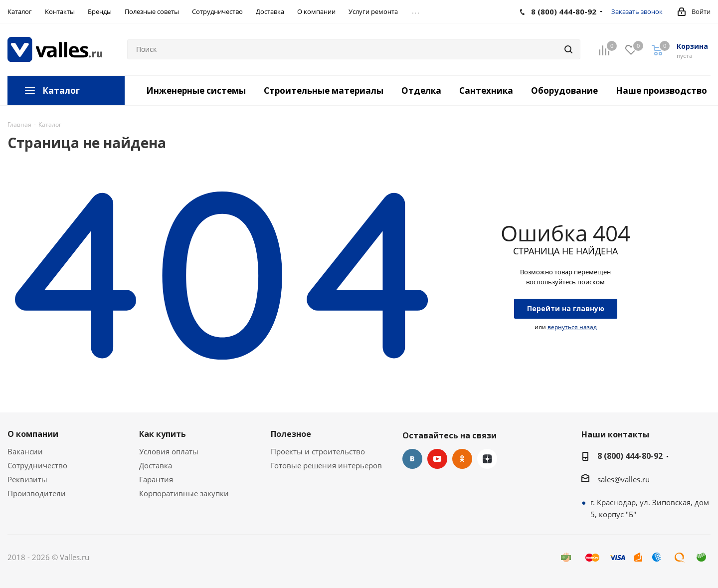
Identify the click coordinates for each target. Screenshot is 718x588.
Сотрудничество (37, 465)
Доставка (156, 465)
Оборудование (564, 91)
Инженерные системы (196, 91)
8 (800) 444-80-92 (630, 456)
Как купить (163, 434)
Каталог (61, 91)
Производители (37, 493)
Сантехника (486, 91)
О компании (33, 434)
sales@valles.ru (624, 479)
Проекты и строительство (318, 451)
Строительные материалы (324, 91)
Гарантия (156, 479)
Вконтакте (412, 459)
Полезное (291, 434)
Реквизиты (27, 479)
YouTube (437, 459)
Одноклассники (462, 459)
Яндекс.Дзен (487, 459)
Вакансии (25, 451)
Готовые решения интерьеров (326, 465)
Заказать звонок (637, 11)
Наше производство (661, 91)
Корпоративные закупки (184, 493)
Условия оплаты (169, 451)
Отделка (421, 91)
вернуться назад (572, 327)
